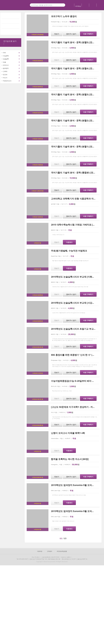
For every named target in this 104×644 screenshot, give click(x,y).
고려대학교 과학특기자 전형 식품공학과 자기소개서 (77, 199)
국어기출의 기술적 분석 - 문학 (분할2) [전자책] (74, 120)
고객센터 (50, 551)
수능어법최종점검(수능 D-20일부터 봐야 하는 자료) (77, 381)
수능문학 (6, 56)
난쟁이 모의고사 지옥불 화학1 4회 (68, 433)
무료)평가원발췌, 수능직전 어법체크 (69, 251)
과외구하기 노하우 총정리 (64, 16)
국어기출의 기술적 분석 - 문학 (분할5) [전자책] (74, 42)
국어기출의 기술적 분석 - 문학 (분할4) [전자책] (74, 68)
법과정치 (6, 68)
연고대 (5, 75)
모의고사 (6, 65)
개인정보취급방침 (62, 551)
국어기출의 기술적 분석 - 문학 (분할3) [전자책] (74, 94)
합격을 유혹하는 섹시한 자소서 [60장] (70, 459)
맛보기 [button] (57, 34)
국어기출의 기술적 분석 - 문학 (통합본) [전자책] (75, 173)
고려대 (5, 71)
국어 (4, 53)
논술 (4, 62)
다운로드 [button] (69, 242)
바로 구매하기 (88, 34)
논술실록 (6, 59)
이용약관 (40, 551)
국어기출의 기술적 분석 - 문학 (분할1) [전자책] (74, 147)
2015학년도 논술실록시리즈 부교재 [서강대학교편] (76, 303)
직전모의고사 (7, 81)
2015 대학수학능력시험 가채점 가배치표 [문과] (74, 225)
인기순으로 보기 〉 (10, 43)
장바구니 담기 (71, 34)
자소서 (5, 78)
